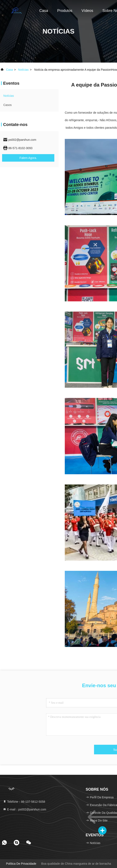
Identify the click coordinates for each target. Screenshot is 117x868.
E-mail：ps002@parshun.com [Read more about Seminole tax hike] (25, 809)
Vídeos (87, 11)
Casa (44, 11)
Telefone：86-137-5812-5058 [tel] (24, 802)
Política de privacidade (21, 864)
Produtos (65, 11)
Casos (8, 105)
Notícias (24, 70)
